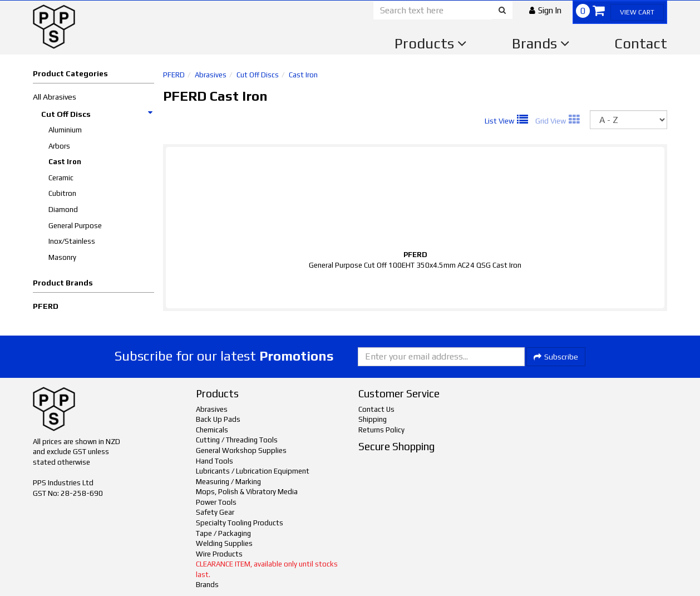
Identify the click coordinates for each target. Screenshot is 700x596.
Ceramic (61, 178)
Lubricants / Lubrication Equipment (253, 471)
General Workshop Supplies (241, 450)
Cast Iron (65, 162)
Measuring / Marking (228, 482)
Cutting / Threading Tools (237, 440)
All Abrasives (55, 97)
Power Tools (216, 502)
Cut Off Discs (97, 114)
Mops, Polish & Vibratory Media (247, 492)
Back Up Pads (218, 419)
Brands (541, 43)
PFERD (46, 306)
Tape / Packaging (223, 533)
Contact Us (376, 409)
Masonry (62, 257)
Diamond (63, 210)
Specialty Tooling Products (240, 523)
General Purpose (75, 226)
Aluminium (65, 130)
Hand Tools (215, 461)
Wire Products (219, 554)
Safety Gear (215, 512)
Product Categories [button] (70, 73)
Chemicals (212, 430)
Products (431, 43)
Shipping (373, 419)
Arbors (59, 146)
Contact (641, 43)
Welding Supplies (224, 543)
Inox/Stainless (72, 241)
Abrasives (211, 75)
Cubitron (62, 193)
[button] (545, 10)
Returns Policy (381, 430)
